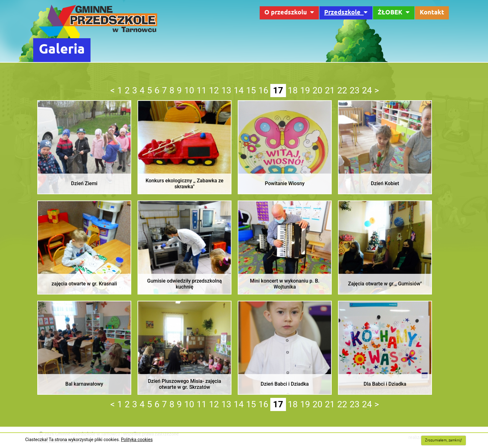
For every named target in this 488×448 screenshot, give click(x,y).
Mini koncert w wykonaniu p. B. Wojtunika (285, 284)
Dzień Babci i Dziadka (285, 384)
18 (293, 90)
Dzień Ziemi (84, 183)
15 (251, 90)
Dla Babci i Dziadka (385, 384)
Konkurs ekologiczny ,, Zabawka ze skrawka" (185, 184)
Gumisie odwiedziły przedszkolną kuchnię (184, 284)
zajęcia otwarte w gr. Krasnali (84, 284)
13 (226, 90)
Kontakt (432, 13)
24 (367, 90)
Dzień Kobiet (385, 183)
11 (202, 90)
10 (189, 90)
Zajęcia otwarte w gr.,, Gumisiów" (385, 284)
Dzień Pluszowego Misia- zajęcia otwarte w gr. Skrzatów (184, 384)
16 (263, 90)
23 (354, 90)
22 (342, 90)
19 (305, 90)
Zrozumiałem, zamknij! (444, 440)
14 (239, 90)
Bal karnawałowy (84, 384)
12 (214, 90)
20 (317, 90)
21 (330, 90)
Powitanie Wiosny (285, 183)
